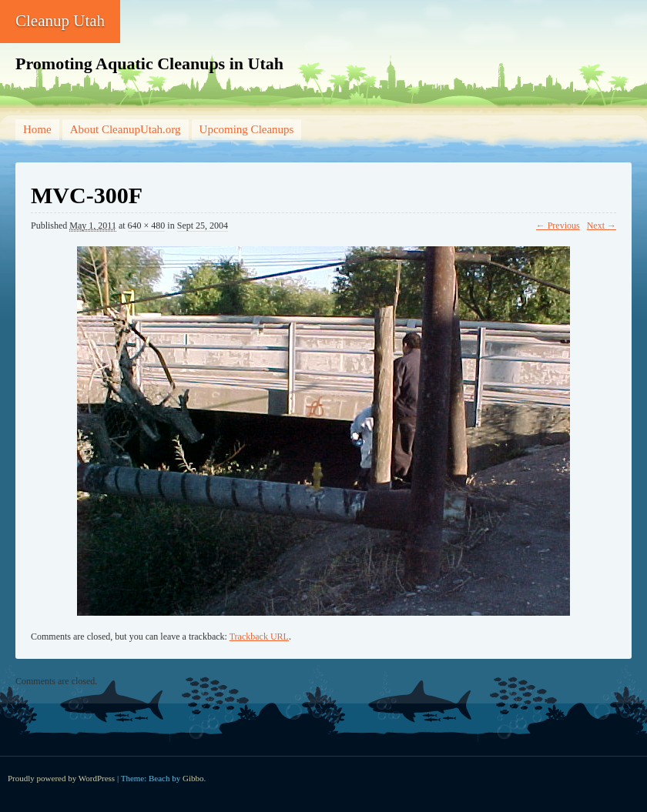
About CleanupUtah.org (126, 129)
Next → (602, 226)
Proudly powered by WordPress (61, 778)
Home (37, 129)
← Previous (558, 226)
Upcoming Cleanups (247, 129)
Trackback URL (259, 637)
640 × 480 (147, 226)
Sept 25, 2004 (203, 226)
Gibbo (193, 778)
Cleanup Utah (60, 21)
